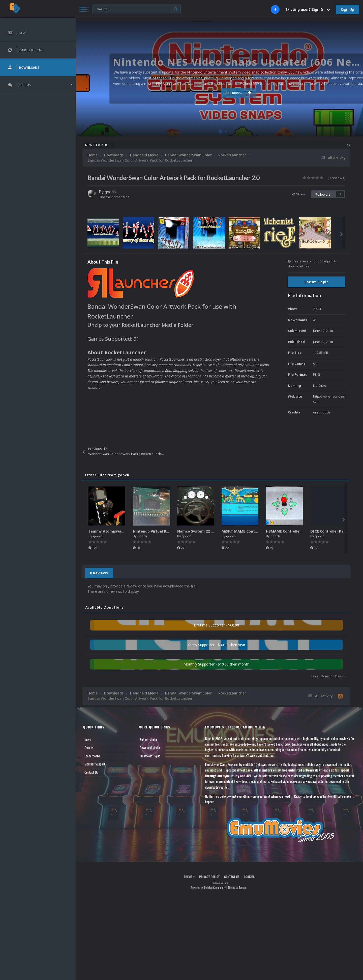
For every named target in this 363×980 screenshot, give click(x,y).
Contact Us (91, 772)
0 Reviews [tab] (99, 573)
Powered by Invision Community (208, 887)
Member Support (95, 764)
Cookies (249, 877)
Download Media (150, 748)
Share (299, 194)
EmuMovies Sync (150, 756)
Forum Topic (317, 282)
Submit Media (148, 740)
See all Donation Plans (328, 676)
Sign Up (347, 9)
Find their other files (114, 197)
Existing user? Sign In (308, 9)
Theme (189, 877)
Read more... (219, 93)
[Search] (137, 9)
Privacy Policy (209, 877)
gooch (110, 192)
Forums (89, 748)
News (88, 740)
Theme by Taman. (237, 887)
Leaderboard (92, 756)
